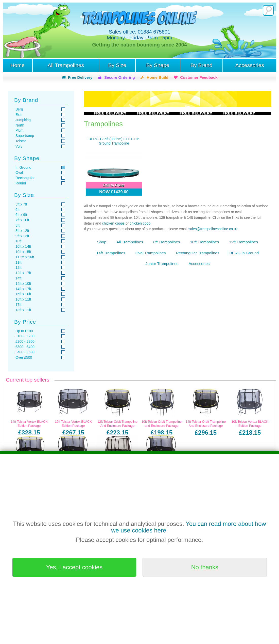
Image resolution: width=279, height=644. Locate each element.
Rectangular (25, 178)
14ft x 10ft (23, 284)
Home (18, 65)
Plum (20, 130)
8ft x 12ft (22, 231)
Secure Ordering (120, 77)
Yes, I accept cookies (74, 567)
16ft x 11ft (23, 299)
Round (21, 183)
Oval (19, 172)
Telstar (21, 141)
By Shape (158, 65)
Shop (102, 242)
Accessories (249, 65)
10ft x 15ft (23, 252)
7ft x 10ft (22, 220)
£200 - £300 (25, 341)
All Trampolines (66, 65)
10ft (18, 241)
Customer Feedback (199, 77)
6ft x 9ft (21, 215)
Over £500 (24, 357)
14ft (18, 278)
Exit (18, 115)
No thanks (205, 567)
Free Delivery (80, 77)
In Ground (23, 167)
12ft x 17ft (23, 273)
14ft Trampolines (111, 253)
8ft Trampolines (167, 242)
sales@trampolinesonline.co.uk (213, 229)
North (20, 125)
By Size (117, 65)
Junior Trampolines (162, 264)
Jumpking (23, 120)
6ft (18, 210)
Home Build (158, 77)
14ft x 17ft (23, 289)
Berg (19, 109)
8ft (18, 225)
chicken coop (140, 223)
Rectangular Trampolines (197, 253)
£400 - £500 (25, 352)
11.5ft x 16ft (25, 257)
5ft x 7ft (21, 204)
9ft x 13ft (22, 236)
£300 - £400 (25, 347)
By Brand (201, 65)
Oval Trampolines (151, 253)
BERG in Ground (244, 253)
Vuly (19, 146)
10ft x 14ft (23, 246)
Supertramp (25, 136)
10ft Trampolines (204, 242)
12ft (18, 268)
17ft (18, 305)
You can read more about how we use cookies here (188, 527)
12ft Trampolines (243, 242)
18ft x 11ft (23, 310)
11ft (18, 262)
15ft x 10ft (23, 294)
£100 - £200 (25, 336)
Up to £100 (24, 331)
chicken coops (114, 223)
